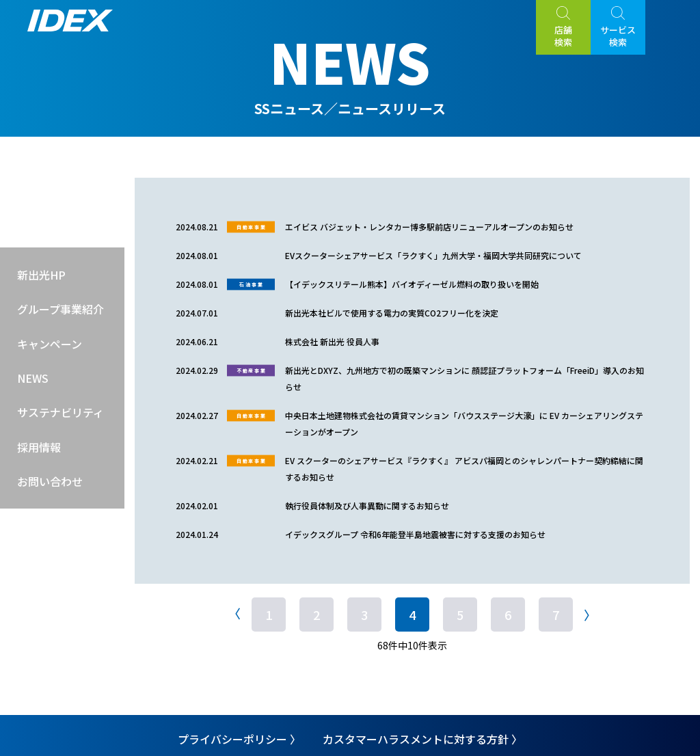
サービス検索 (618, 36)
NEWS (33, 378)
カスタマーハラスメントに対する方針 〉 (422, 739)
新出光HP (41, 275)
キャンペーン (50, 344)
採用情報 (39, 447)
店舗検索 (563, 36)
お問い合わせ (50, 481)
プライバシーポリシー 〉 (239, 739)
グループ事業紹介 (60, 309)
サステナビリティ (60, 412)
